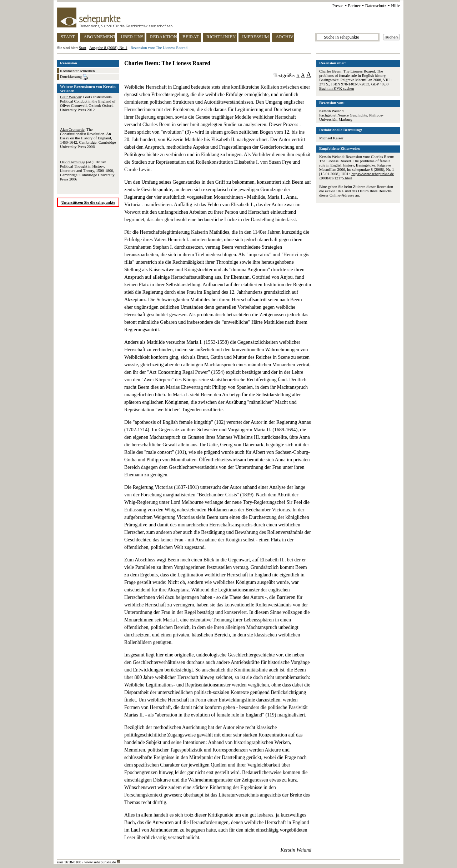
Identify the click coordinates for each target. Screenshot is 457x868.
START (68, 37)
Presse (338, 6)
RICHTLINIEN (221, 37)
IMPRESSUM (255, 37)
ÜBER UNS (132, 37)
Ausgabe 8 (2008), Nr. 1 (108, 48)
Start (83, 48)
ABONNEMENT (99, 37)
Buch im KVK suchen (337, 88)
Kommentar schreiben (77, 71)
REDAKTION (164, 37)
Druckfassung (74, 77)
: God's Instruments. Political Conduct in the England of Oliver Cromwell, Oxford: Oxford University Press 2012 (88, 103)
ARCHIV (285, 37)
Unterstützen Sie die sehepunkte (88, 202)
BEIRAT (191, 37)
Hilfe (395, 6)
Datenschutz (376, 6)
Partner (354, 6)
